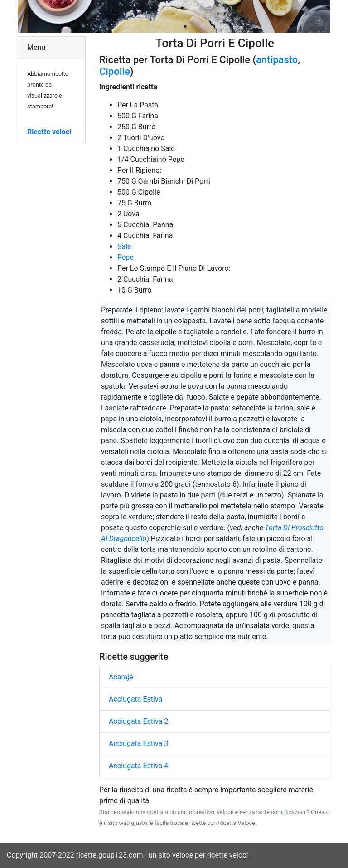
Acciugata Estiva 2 (138, 721)
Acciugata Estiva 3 (138, 744)
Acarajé (121, 677)
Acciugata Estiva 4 (138, 766)
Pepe (126, 257)
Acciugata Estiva (135, 699)
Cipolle (115, 71)
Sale (124, 246)
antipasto (277, 60)
